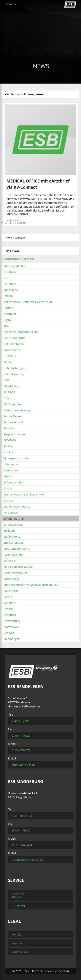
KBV (6, 326)
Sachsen (9, 500)
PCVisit (8, 476)
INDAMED (10, 272)
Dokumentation (14, 344)
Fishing (8, 609)
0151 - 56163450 (22, 845)
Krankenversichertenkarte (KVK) (24, 494)
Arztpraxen (11, 290)
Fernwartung (12, 621)
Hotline (8, 452)
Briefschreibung (13, 543)
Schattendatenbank (16, 549)
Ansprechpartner (14, 434)
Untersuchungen (14, 368)
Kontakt (17, 934)
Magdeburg (11, 386)
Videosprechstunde (16, 458)
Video (7, 362)
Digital (7, 320)
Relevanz (27, 259)
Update (8, 308)
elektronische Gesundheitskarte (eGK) (28, 302)
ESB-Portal (18, 906)
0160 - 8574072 (21, 750)
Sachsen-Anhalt (13, 422)
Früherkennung (13, 374)
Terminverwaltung (15, 573)
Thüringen (10, 284)
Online (8, 488)
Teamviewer (11, 627)
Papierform (11, 591)
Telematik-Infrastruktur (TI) (21, 332)
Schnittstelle (11, 579)
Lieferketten (11, 464)
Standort (9, 428)
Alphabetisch (11, 259)
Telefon (8, 296)
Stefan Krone (12, 537)
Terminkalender (13, 555)
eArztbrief (10, 314)
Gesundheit (11, 470)
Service (8, 446)
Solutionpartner (14, 518)
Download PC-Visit (18, 895)
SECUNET (9, 392)
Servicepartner (13, 525)
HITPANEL (10, 356)
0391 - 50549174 (22, 816)
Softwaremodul (13, 482)
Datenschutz (20, 952)
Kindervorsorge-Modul (18, 567)
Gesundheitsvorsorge (17, 410)
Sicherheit (10, 615)
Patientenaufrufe (14, 338)
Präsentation (12, 350)
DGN (6, 398)
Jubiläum (9, 531)
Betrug (8, 597)
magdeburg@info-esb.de (27, 860)
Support (9, 633)
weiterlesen (14, 220)
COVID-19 (10, 440)
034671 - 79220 (21, 736)
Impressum (19, 943)
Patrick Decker (13, 416)
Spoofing (9, 603)
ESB (6, 278)
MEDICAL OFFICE (14, 266)
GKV (6, 380)
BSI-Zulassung (12, 404)
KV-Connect (11, 512)
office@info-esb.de (23, 765)
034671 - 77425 (21, 721)
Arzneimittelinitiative (17, 506)
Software (9, 561)
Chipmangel (11, 639)
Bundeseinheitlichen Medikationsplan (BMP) (32, 585)
